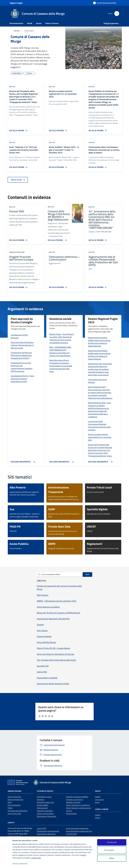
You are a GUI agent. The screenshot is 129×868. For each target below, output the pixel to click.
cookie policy (36, 858)
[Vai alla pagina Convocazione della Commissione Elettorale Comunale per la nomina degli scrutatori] (98, 166)
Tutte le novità (18, 180)
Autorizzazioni (42, 808)
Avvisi (97, 802)
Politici (10, 808)
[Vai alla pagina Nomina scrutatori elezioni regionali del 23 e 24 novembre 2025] (58, 129)
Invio (87, 574)
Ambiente (41, 800)
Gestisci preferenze (22, 864)
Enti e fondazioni (14, 805)
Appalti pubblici (43, 805)
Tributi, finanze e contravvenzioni (78, 808)
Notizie (98, 797)
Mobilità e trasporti (73, 802)
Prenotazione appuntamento (48, 831)
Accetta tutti (112, 842)
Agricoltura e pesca (44, 797)
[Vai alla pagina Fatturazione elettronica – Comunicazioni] (58, 286)
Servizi (39, 23)
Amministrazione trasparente (77, 828)
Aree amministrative (15, 800)
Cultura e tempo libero (45, 814)
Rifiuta (112, 858)
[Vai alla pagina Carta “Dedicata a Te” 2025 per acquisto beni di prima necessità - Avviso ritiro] (19, 166)
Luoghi (98, 815)
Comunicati (99, 800)
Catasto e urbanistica (45, 811)
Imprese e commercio (74, 800)
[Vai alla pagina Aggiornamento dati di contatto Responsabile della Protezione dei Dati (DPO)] (98, 286)
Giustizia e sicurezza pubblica (77, 797)
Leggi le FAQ (41, 828)
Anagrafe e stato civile (45, 802)
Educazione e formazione (47, 816)
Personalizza (112, 850)
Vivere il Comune (52, 23)
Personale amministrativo (18, 811)
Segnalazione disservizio (46, 834)
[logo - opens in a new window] (6, 864)
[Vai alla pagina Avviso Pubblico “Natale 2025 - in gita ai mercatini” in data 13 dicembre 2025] (58, 166)
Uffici (10, 802)
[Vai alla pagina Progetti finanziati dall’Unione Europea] (19, 286)
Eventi (97, 818)
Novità (30, 23)
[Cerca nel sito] (117, 14)
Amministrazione (16, 23)
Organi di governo (14, 797)
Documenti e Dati (14, 814)
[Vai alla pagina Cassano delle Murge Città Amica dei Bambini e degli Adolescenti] (57, 239)
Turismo (69, 811)
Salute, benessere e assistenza (78, 805)
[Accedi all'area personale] (105, 3)
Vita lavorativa (71, 814)
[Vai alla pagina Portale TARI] (19, 239)
